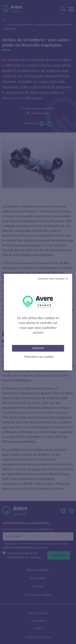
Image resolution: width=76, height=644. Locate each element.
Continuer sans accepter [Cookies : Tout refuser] (51, 279)
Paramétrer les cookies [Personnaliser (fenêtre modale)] (39, 357)
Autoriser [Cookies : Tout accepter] (38, 348)
